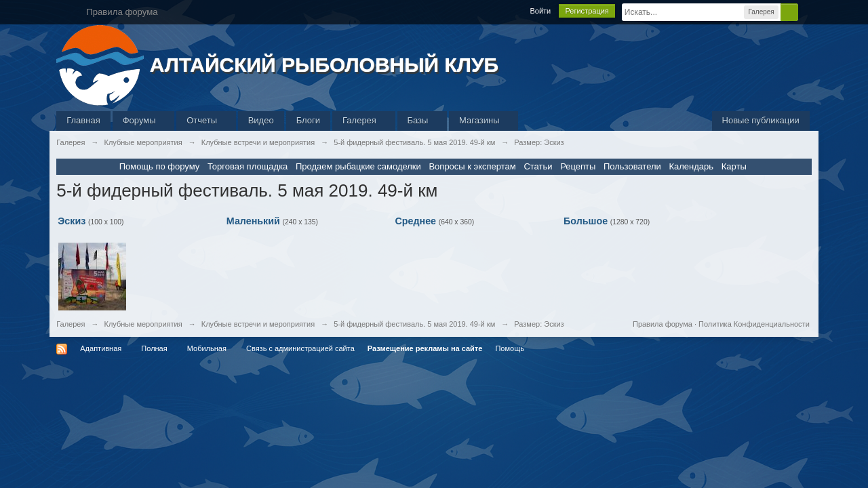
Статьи (538, 166)
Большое (586, 221)
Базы (422, 120)
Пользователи (632, 166)
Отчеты (206, 120)
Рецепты (578, 166)
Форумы (143, 120)
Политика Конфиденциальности (754, 324)
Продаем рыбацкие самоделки (358, 166)
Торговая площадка (248, 166)
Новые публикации (761, 120)
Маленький (253, 221)
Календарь (691, 166)
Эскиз (72, 221)
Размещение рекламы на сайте (425, 348)
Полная (154, 348)
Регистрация (587, 11)
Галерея (363, 120)
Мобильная (207, 348)
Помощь (510, 348)
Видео (261, 120)
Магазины (484, 120)
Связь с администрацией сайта (300, 348)
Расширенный (806, 12)
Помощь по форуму (160, 166)
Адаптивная (101, 348)
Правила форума (663, 324)
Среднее (415, 221)
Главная (83, 120)
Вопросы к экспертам (472, 166)
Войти (540, 11)
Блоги (308, 120)
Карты (734, 166)
